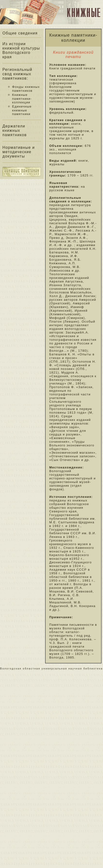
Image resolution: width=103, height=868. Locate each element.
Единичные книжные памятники (22, 110)
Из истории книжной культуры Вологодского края (21, 50)
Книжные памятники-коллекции (22, 99)
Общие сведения (20, 33)
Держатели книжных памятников (15, 130)
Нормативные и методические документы (19, 152)
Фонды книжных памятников (26, 89)
